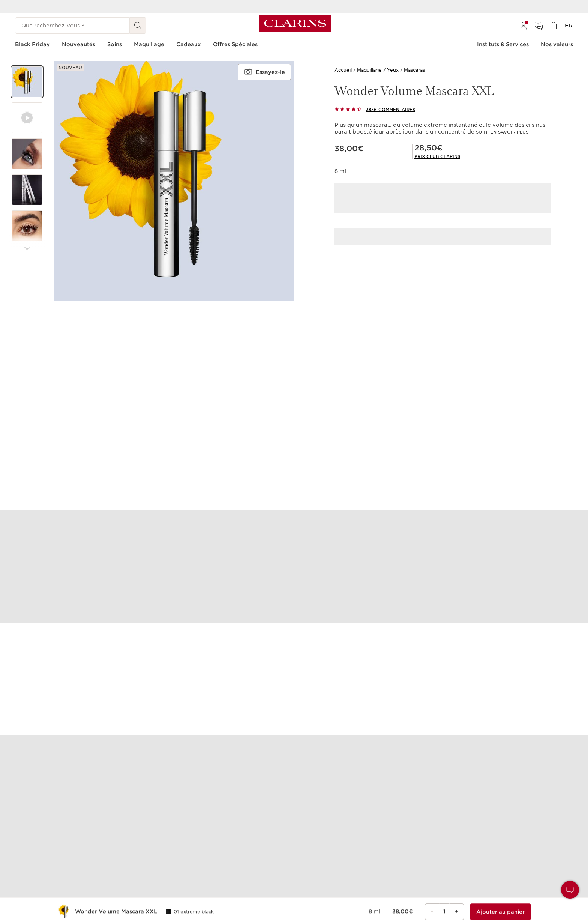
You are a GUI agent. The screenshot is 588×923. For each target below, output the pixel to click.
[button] (27, 82)
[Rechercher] (138, 26)
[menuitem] (523, 26)
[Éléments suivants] (27, 248)
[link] (437, 156)
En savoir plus (509, 132)
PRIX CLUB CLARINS (437, 156)
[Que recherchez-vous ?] (72, 26)
